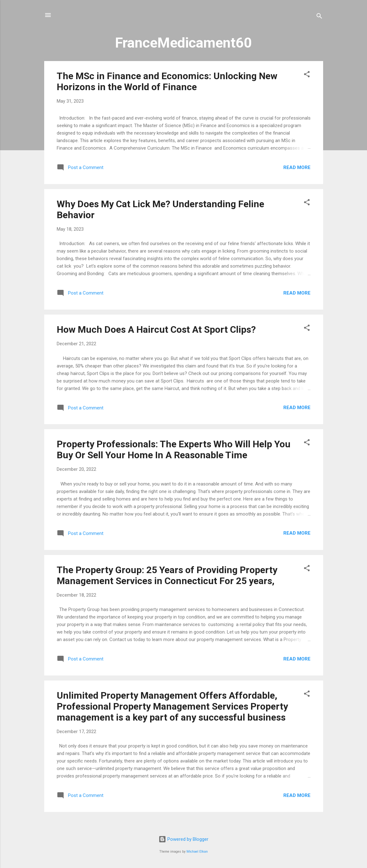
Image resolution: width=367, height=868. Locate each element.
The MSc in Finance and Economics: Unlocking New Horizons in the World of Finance (167, 81)
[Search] (319, 17)
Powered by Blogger (184, 839)
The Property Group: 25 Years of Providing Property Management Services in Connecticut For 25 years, (167, 575)
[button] (307, 75)
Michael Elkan (197, 852)
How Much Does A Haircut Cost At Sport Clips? (156, 329)
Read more (297, 167)
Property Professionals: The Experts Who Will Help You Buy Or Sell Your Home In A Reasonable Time (174, 449)
